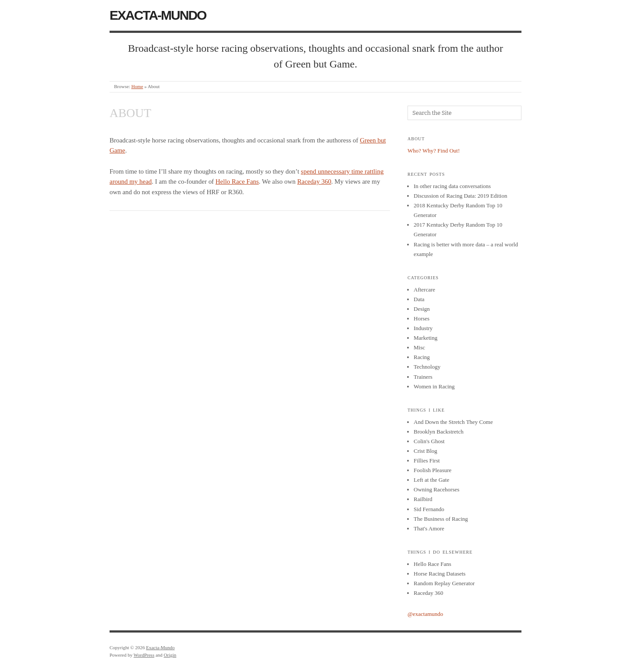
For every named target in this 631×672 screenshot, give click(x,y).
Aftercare (424, 290)
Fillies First (427, 460)
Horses (422, 318)
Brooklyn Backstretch (439, 432)
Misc (419, 347)
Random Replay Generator (444, 583)
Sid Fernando (429, 509)
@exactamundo (425, 614)
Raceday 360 (314, 181)
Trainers (423, 377)
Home (137, 86)
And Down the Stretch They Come (453, 422)
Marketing (425, 338)
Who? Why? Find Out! (434, 151)
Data (419, 299)
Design (422, 309)
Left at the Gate (431, 480)
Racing (422, 357)
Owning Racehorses (436, 489)
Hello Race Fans (237, 181)
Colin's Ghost (429, 441)
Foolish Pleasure (432, 470)
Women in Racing (434, 386)
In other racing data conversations (452, 186)
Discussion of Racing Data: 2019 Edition (460, 196)
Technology (427, 367)
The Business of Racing (441, 519)
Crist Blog (425, 451)
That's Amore (429, 528)
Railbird (423, 499)
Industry (423, 328)
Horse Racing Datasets (440, 574)
